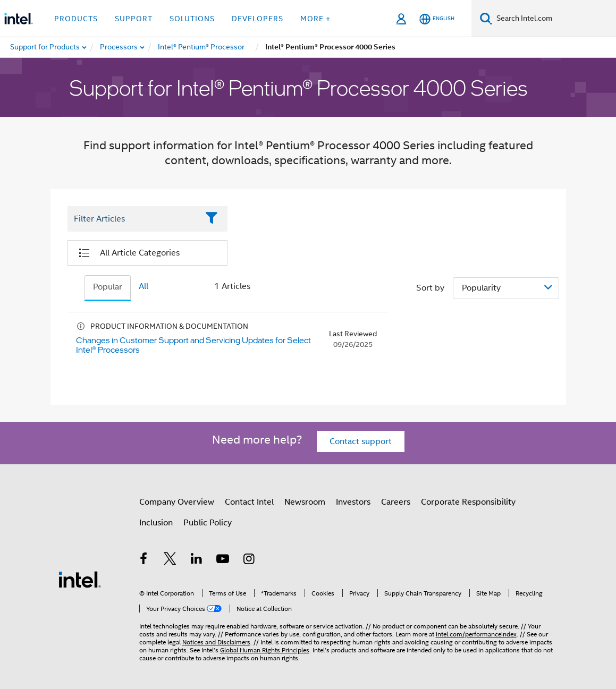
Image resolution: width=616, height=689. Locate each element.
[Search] (486, 18)
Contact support (361, 441)
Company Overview (177, 502)
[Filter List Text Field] (133, 219)
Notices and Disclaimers (216, 642)
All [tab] (144, 286)
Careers (396, 502)
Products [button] (76, 19)
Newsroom (305, 502)
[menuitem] (119, 47)
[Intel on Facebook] (144, 560)
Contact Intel (249, 502)
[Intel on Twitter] (170, 560)
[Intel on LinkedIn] (197, 560)
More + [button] (315, 19)
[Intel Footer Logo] (80, 579)
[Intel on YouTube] (223, 560)
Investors (353, 502)
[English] (437, 19)
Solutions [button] (192, 19)
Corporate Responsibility (468, 502)
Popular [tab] (108, 287)
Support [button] (134, 19)
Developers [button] (258, 19)
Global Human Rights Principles (265, 650)
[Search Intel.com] (554, 19)
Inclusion (156, 523)
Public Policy (208, 523)
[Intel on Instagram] (249, 560)
